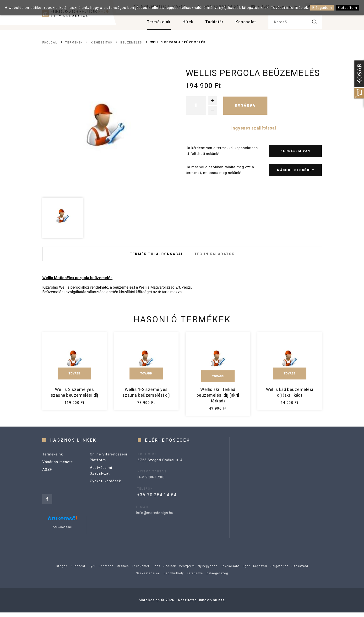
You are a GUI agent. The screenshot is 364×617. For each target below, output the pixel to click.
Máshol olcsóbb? (296, 170)
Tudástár (211, 24)
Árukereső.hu (62, 531)
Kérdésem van (296, 151)
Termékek (74, 43)
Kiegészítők (102, 43)
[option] (106, 131)
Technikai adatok (218, 256)
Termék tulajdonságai (152, 256)
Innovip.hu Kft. (212, 605)
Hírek (183, 24)
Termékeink (153, 24)
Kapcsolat (245, 24)
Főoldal (50, 43)
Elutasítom (347, 8)
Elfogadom (322, 8)
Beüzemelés (131, 43)
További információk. (290, 8)
